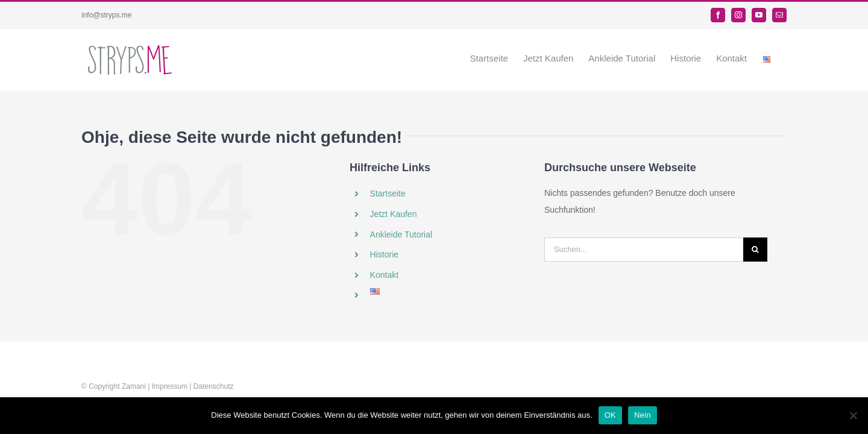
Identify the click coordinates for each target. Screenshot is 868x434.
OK (610, 415)
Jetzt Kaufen (394, 214)
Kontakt (384, 275)
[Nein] (853, 415)
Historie (384, 254)
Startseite (388, 193)
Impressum (170, 386)
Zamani (134, 386)
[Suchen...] (644, 250)
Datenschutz (214, 386)
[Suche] (755, 250)
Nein (643, 415)
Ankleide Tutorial (401, 234)
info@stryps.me (107, 15)
